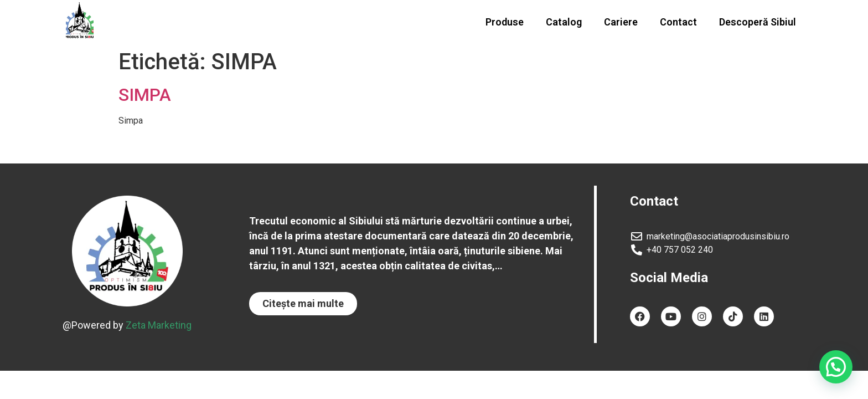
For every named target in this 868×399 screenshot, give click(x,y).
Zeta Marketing (159, 325)
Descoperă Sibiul (758, 22)
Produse (505, 22)
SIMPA (145, 95)
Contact (678, 22)
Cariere (621, 22)
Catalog (564, 22)
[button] (303, 304)
